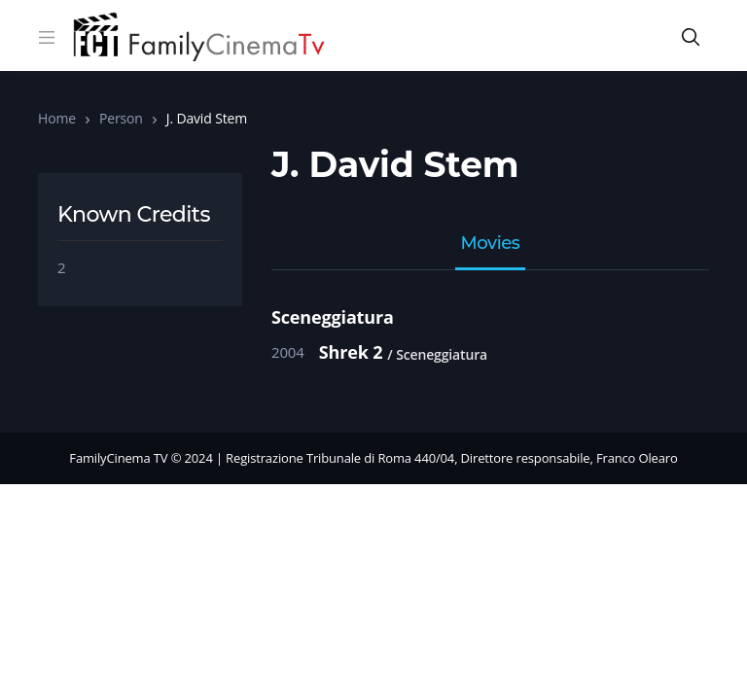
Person (121, 118)
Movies (491, 244)
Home (57, 118)
